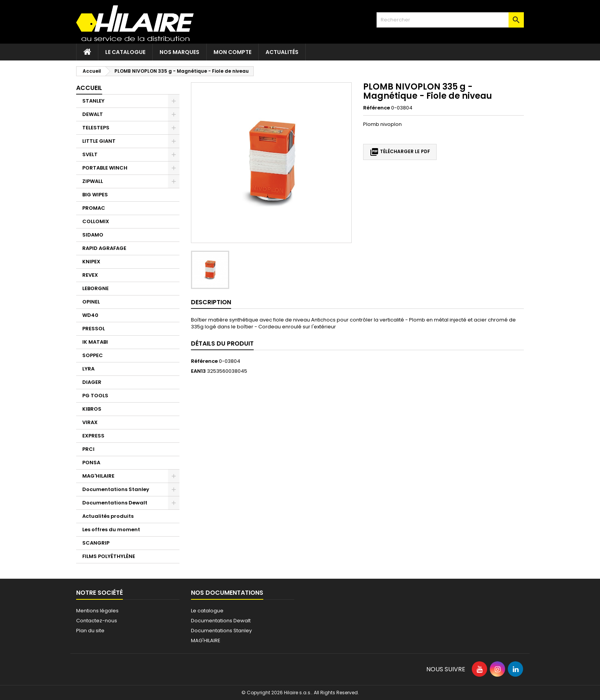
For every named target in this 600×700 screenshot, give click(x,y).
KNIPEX (91, 262)
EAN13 (198, 371)
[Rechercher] (450, 20)
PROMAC (94, 208)
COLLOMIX (96, 221)
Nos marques (179, 52)
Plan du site (90, 631)
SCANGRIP (96, 543)
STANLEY (93, 101)
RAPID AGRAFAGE (104, 248)
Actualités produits (108, 516)
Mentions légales (97, 611)
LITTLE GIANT (99, 141)
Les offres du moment (111, 529)
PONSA (91, 463)
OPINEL (91, 302)
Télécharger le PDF (400, 152)
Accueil (89, 88)
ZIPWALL (93, 181)
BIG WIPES (95, 195)
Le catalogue (125, 52)
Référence (377, 108)
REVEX (90, 275)
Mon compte (232, 52)
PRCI (88, 449)
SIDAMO (93, 235)
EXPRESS (93, 436)
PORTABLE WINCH (105, 168)
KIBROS (92, 409)
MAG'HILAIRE (98, 476)
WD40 (90, 315)
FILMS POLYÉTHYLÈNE (109, 556)
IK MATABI (95, 342)
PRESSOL (94, 329)
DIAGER (92, 382)
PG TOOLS (95, 396)
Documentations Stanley (116, 489)
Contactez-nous (97, 621)
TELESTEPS (96, 128)
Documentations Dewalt (115, 503)
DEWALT (93, 114)
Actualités (282, 52)
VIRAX (90, 422)
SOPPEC (93, 355)
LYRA (88, 369)
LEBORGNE (95, 288)
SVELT (90, 154)
